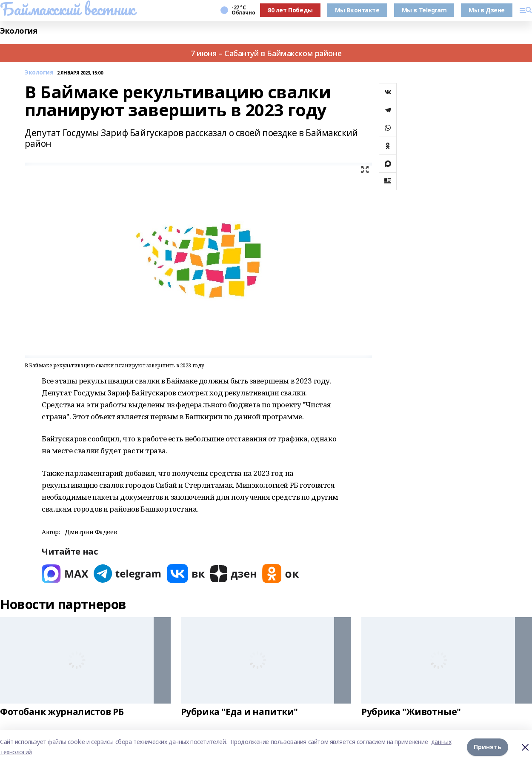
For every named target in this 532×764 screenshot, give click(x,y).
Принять (488, 747)
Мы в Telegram (424, 10)
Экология (19, 31)
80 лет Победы (290, 10)
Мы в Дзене (487, 10)
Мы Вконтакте (357, 10)
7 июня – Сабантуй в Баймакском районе (266, 53)
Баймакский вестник (67, 9)
